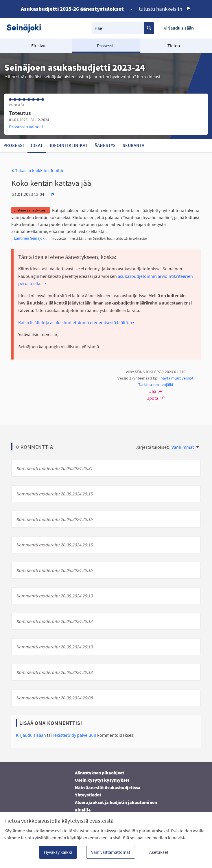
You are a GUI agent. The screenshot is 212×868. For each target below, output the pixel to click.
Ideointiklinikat (69, 145)
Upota (155, 398)
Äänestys (105, 145)
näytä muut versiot (177, 378)
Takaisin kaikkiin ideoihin (38, 170)
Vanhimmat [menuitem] (183, 447)
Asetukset (159, 852)
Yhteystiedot (88, 795)
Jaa (156, 391)
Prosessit (106, 45)
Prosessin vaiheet (26, 127)
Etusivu (38, 45)
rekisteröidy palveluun (74, 735)
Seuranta (133, 145)
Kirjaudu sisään (179, 28)
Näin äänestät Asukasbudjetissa (108, 787)
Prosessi (14, 145)
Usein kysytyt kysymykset (102, 780)
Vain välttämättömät (111, 852)
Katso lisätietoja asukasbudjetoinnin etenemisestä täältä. (76, 322)
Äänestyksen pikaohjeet (99, 773)
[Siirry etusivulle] (26, 28)
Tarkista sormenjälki (156, 384)
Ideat (37, 145)
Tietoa (174, 45)
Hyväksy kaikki (58, 852)
